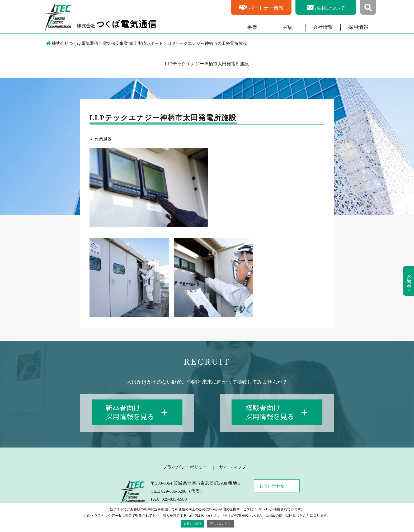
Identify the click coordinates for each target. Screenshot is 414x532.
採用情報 (358, 27)
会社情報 (323, 27)
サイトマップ (233, 467)
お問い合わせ (272, 486)
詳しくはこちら (220, 524)
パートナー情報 (266, 8)
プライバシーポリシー (185, 467)
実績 (288, 27)
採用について (330, 8)
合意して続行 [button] (192, 524)
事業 (252, 27)
